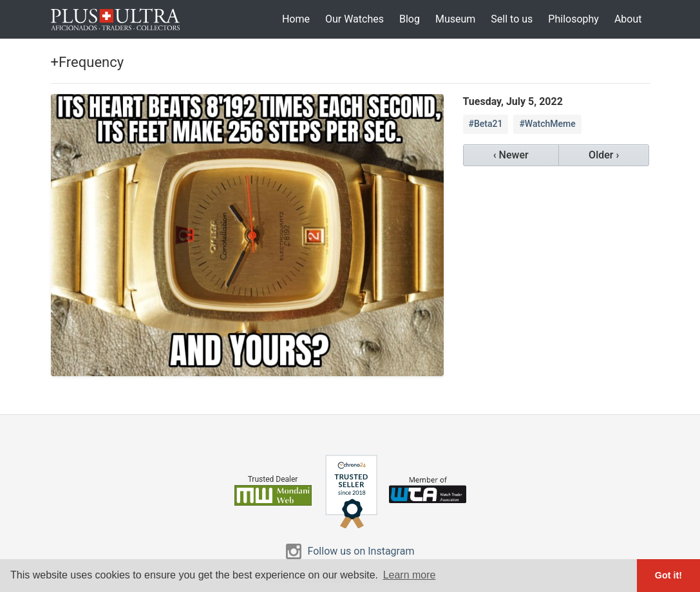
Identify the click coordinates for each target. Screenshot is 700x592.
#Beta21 (486, 124)
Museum (455, 19)
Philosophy (573, 19)
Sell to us (512, 19)
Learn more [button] (410, 575)
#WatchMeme (547, 124)
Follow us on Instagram (361, 551)
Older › (604, 155)
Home (296, 19)
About (628, 19)
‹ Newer (511, 155)
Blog (410, 19)
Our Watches (355, 19)
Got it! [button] (668, 575)
